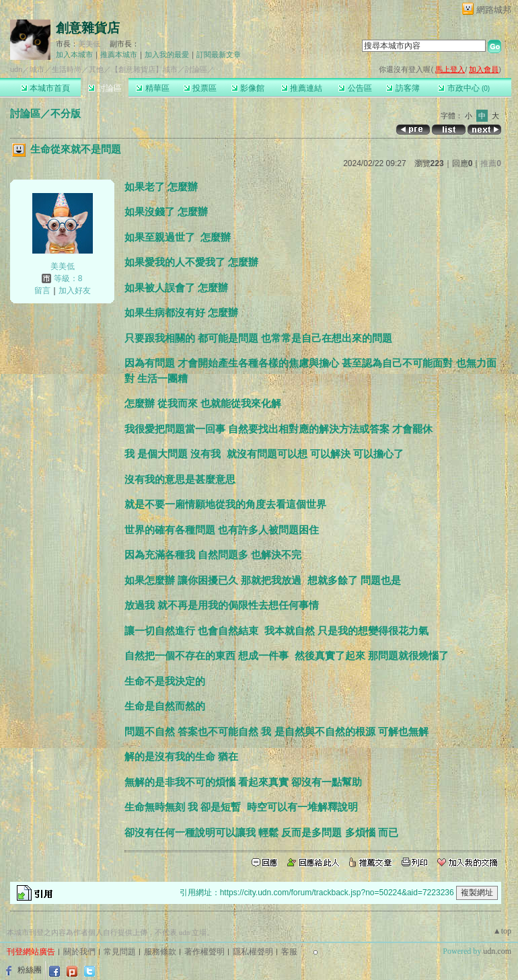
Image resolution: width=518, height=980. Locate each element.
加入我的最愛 (167, 54)
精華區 (152, 88)
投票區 (200, 88)
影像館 (248, 88)
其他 (96, 69)
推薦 (491, 163)
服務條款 (160, 952)
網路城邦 (494, 10)
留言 (42, 291)
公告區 (355, 88)
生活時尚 (67, 69)
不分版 (66, 113)
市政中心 (464, 88)
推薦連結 (302, 88)
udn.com (497, 951)
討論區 (105, 88)
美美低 (89, 44)
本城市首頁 (45, 88)
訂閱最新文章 (219, 54)
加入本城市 (74, 54)
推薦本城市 (119, 54)
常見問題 (120, 952)
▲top (502, 931)
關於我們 (79, 952)
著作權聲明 (205, 952)
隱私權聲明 (253, 952)
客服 (289, 952)
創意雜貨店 (88, 28)
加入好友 (75, 291)
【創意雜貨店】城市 (144, 69)
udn (16, 69)
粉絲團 (30, 970)
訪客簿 (403, 88)
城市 (37, 69)
